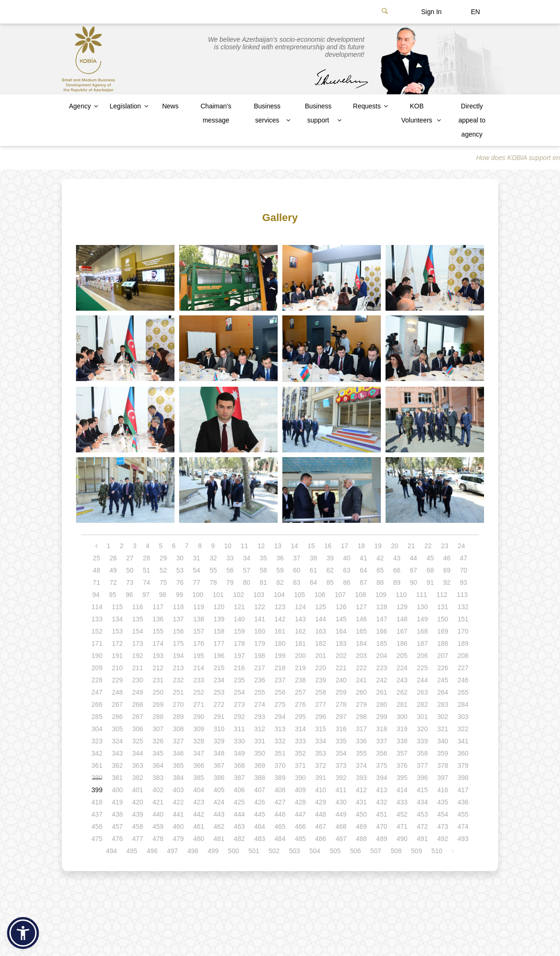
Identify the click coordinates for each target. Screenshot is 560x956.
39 (330, 558)
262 (402, 692)
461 (199, 826)
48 (97, 570)
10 (228, 546)
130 (422, 607)
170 (463, 631)
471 (402, 826)
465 (280, 826)
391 (321, 778)
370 (280, 765)
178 (239, 643)
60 (297, 570)
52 (163, 570)
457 (117, 826)
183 (341, 643)
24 (462, 546)
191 (117, 656)
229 (117, 680)
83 (297, 582)
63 (347, 570)
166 (382, 631)
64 (363, 570)
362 (117, 765)
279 (361, 704)
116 (138, 607)
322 (463, 729)
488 (361, 839)
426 (260, 802)
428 (300, 802)
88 (380, 582)
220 (321, 668)
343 (117, 753)
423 (199, 802)
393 (361, 778)
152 (97, 631)
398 (463, 778)
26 (113, 558)
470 (382, 826)
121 (239, 607)
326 (158, 741)
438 (117, 814)
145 (341, 619)
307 (158, 729)
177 (219, 643)
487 (341, 839)
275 (280, 704)
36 (280, 558)
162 (300, 631)
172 (117, 643)
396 (422, 778)
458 (138, 826)
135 (138, 619)
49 (113, 570)
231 (158, 680)
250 (158, 692)
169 (443, 631)
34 (247, 558)
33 (230, 558)
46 (447, 558)
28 (147, 558)
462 (219, 826)
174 (158, 643)
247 (97, 692)
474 (463, 826)
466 (300, 826)
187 (422, 643)
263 (422, 692)
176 (199, 643)
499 (213, 851)
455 (463, 814)
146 (361, 619)
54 (197, 570)
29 (163, 558)
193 (158, 656)
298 (361, 717)
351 (280, 753)
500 (233, 851)
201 (321, 656)
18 (361, 546)
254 (239, 692)
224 (402, 668)
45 (430, 558)
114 (97, 607)
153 (117, 631)
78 (213, 582)
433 (402, 802)
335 (341, 741)
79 (230, 582)
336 (361, 741)
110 (401, 595)
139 (219, 619)
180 (280, 643)
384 (178, 778)
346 (178, 753)
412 (361, 790)
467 (321, 826)
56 (230, 570)
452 (402, 814)
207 (443, 656)
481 (219, 839)
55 (213, 570)
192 (138, 656)
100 (198, 595)
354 (341, 753)
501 (254, 851)
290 (199, 717)
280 (382, 704)
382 (138, 778)
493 (463, 839)
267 (117, 704)
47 (464, 558)
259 (341, 692)
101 (218, 595)
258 (321, 692)
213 (178, 668)
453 (422, 814)
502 (274, 851)
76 (180, 582)
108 (360, 595)
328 (199, 741)
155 (158, 631)
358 (422, 753)
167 (402, 631)
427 (280, 802)
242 (382, 680)
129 (402, 607)
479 (178, 839)
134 (117, 619)
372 (321, 765)
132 (463, 607)
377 (422, 765)
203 (361, 656)
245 (443, 680)
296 (321, 717)
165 (361, 631)
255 (260, 692)
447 (300, 814)
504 (315, 851)
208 (463, 656)
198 (260, 656)
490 (402, 839)
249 (138, 692)
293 (260, 717)
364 (158, 765)
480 (199, 839)
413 (382, 790)
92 (447, 582)
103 (259, 595)
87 (363, 582)
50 (130, 570)
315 (321, 729)
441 (178, 814)
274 (260, 704)
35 (264, 558)
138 (199, 619)
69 (447, 570)
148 (402, 619)
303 (463, 717)
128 (382, 607)
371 (300, 765)
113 (462, 595)
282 (422, 704)
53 (180, 570)
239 (321, 680)
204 (382, 656)
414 (402, 790)
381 (117, 778)
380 (97, 778)
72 (113, 582)
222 (361, 668)
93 (464, 582)
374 (361, 765)
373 (341, 765)
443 (219, 814)
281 (402, 704)
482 (239, 839)
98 (163, 595)
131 (443, 607)
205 (402, 656)
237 (280, 680)
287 (138, 717)
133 (97, 619)
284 (463, 704)
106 (320, 595)
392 (341, 778)
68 (430, 570)
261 (382, 692)
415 (422, 790)
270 (178, 704)
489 (382, 839)
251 (178, 692)
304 (97, 729)
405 (219, 790)
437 (97, 814)
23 (445, 546)
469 (361, 826)
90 (414, 582)
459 (158, 826)
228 (97, 680)
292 (239, 717)
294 (280, 717)
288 (158, 717)
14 (295, 546)
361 (97, 765)
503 (294, 851)
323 (97, 741)
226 (443, 668)
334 (321, 741)
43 (397, 558)
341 (463, 741)
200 (300, 656)
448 (321, 814)
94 (96, 595)
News (170, 106)
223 (382, 668)
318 (382, 729)
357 (402, 753)
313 (280, 729)
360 (463, 753)
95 (113, 595)
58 (264, 570)
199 (280, 656)
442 (199, 814)
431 (361, 802)
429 (321, 802)
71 (97, 582)
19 (378, 546)
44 (414, 558)
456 (97, 826)
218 (280, 668)
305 (117, 729)
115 (117, 607)
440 (158, 814)
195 (199, 656)
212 (158, 668)
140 (239, 619)
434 (422, 802)
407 (260, 790)
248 (117, 692)
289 (178, 717)
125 (321, 607)
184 (361, 643)
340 (443, 741)
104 (279, 595)
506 (355, 851)
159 (239, 631)
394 (382, 778)
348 (219, 753)
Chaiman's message (216, 113)
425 (239, 802)
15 (311, 546)
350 (260, 753)
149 (422, 619)
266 (97, 704)
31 (197, 558)
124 (300, 607)
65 (380, 570)
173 (138, 643)
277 (321, 704)
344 (138, 753)
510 (437, 851)
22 (428, 546)
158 (219, 631)
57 (247, 570)
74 (147, 582)
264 (443, 692)
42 (380, 558)
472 (422, 826)
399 (97, 790)
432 (382, 802)
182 (321, 643)
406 (239, 790)
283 (443, 704)
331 (260, 741)
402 (158, 790)
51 (147, 570)
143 (300, 619)
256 (280, 692)
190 (97, 656)
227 (463, 668)
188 (443, 643)
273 (239, 704)
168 (422, 631)
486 (321, 839)
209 (97, 668)
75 (163, 582)
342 (97, 753)
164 (341, 631)
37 (297, 558)
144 (321, 619)
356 (382, 753)
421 (158, 802)
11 (244, 546)
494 (111, 851)
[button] (23, 933)
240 (341, 680)
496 (152, 851)
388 (260, 778)
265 (463, 692)
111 (421, 595)
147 (382, 619)
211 (138, 668)
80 (247, 582)
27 (130, 558)
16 (328, 546)
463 (239, 826)
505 (335, 851)
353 (321, 753)
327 (178, 741)
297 (341, 717)
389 (280, 778)
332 (280, 741)
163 (321, 631)
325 (138, 741)
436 (463, 802)
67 (414, 570)
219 (300, 668)
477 (138, 839)
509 (416, 851)
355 (361, 753)
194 (178, 656)
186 (402, 643)
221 (341, 668)
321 (443, 729)
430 (341, 802)
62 (330, 570)
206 (422, 656)
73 (130, 582)
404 (199, 790)
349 (239, 753)
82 (280, 582)
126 (341, 607)
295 (300, 717)
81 (264, 582)
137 (178, 619)
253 (219, 692)
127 (361, 607)
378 (443, 765)
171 (97, 643)
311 (239, 729)
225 (422, 668)
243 (402, 680)
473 (443, 826)
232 (178, 680)
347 (199, 753)
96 (129, 595)
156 (178, 631)
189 (463, 643)
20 (395, 546)
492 (443, 839)
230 (138, 680)
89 (397, 582)
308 (178, 729)
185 (382, 643)
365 (178, 765)
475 (97, 839)
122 (260, 607)
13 (278, 546)
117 (158, 607)
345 (158, 753)
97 (146, 595)
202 (341, 656)
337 (382, 741)
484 (280, 839)
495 (132, 851)
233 (199, 680)
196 (219, 656)
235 (239, 680)
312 (260, 729)
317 (361, 729)
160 (260, 631)
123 (280, 607)
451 (382, 814)
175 (178, 643)
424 (219, 802)
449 (341, 814)
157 (199, 631)
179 (260, 643)
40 (347, 558)
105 (299, 595)
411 (341, 790)
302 (443, 717)
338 (402, 741)
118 (178, 607)
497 (172, 851)
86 (347, 582)
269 (158, 704)
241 (361, 680)
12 (261, 546)
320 (422, 729)
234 (219, 680)
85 (330, 582)
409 (300, 790)
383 (158, 778)
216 (239, 668)
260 (361, 692)
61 (313, 570)
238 (300, 680)
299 (382, 717)
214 (199, 668)
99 (180, 595)
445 (260, 814)
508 (396, 851)
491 (422, 839)
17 (345, 546)
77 (197, 582)
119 (199, 607)
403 (178, 790)
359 (443, 753)
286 (117, 717)
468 (341, 826)
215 (219, 668)
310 (219, 729)
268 (138, 704)
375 (382, 765)
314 (300, 729)
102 (238, 595)
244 (422, 680)
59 (280, 570)
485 (300, 839)
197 (239, 656)
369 (260, 765)
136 (158, 619)
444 (239, 814)
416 (443, 790)
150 (443, 619)
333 (300, 741)
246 (463, 680)
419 (117, 802)
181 (300, 643)
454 (443, 814)
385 (199, 778)
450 (361, 814)
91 (430, 582)
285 (97, 717)
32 (213, 558)
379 (463, 765)
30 (180, 558)
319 (402, 729)
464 (260, 826)
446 (280, 814)
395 (402, 778)
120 (219, 607)
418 (97, 802)
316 (341, 729)
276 (300, 704)
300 (402, 717)
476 (117, 839)
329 (219, 741)
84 (313, 582)
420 (138, 802)
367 (219, 765)
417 (463, 790)
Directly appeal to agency (472, 120)
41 (363, 558)
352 (300, 753)
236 (260, 680)
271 (199, 704)
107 (340, 595)
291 (219, 717)
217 (260, 668)
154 (138, 631)
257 (300, 692)
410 (321, 790)
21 (411, 546)
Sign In (431, 12)
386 (219, 778)
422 (178, 802)
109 (381, 595)
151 (463, 619)
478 (158, 839)
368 (239, 765)
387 (239, 778)
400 (117, 790)
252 (199, 692)
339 (422, 741)
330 (239, 741)
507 (376, 851)
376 (402, 765)
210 (117, 668)
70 (464, 570)
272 (219, 704)
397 (443, 778)
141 (260, 619)
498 (193, 851)
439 (138, 814)
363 (138, 765)
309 (199, 729)
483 (260, 839)
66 (397, 570)
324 (117, 741)
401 (138, 790)
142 (280, 619)
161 (280, 631)
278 (341, 704)
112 (442, 595)
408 (280, 790)
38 (313, 558)
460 (178, 826)
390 (300, 778)
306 (138, 729)
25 (97, 558)
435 (443, 802)
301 (422, 717)
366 (199, 765)
